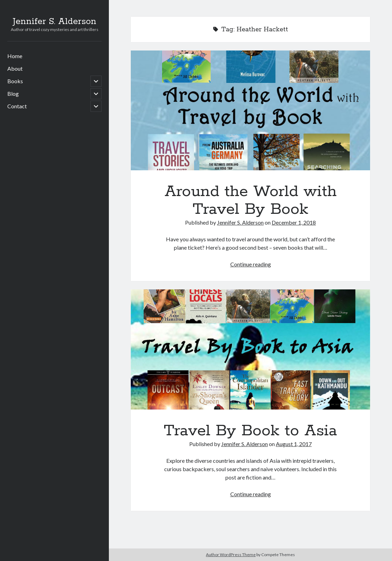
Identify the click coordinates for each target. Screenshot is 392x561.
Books (15, 81)
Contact (17, 106)
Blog (13, 93)
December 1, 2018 (294, 222)
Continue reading (251, 264)
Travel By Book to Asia (251, 349)
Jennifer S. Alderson (54, 22)
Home (15, 56)
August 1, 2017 (294, 444)
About (15, 68)
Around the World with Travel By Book (251, 110)
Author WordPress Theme (231, 555)
